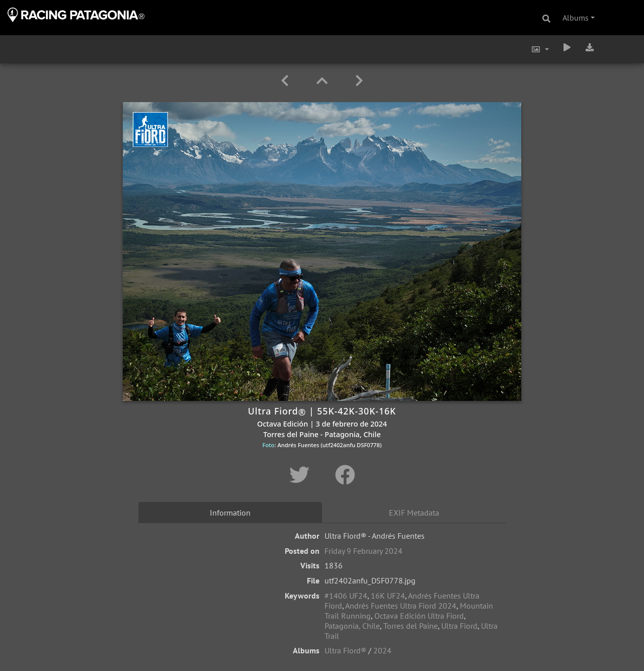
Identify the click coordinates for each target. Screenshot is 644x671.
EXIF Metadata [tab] (414, 513)
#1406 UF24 (346, 596)
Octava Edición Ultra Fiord (419, 616)
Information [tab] (230, 513)
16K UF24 (388, 596)
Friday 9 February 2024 (364, 551)
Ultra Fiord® (345, 650)
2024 (382, 650)
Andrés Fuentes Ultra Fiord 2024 (401, 606)
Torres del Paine (411, 626)
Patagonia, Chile (352, 626)
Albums (576, 18)
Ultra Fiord (459, 626)
